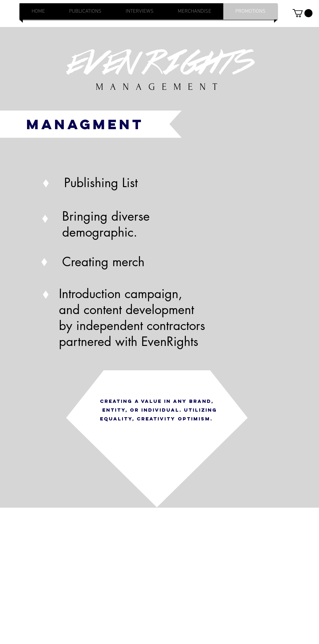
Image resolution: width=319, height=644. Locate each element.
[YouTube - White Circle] (211, 536)
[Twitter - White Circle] (168, 536)
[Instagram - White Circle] (146, 536)
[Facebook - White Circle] (189, 536)
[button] (303, 13)
